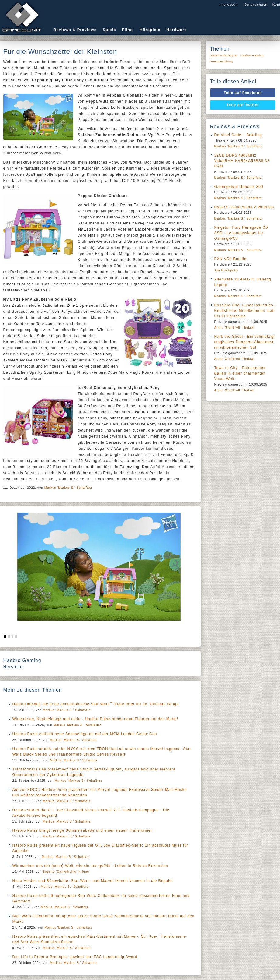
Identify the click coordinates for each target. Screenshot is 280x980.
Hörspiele (150, 30)
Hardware (176, 30)
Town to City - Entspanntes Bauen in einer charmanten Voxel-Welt (240, 373)
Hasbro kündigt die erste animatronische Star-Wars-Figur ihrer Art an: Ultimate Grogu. (96, 704)
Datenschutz (255, 5)
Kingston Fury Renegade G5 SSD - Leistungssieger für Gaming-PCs (241, 233)
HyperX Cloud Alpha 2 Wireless (244, 207)
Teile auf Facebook (243, 93)
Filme (128, 30)
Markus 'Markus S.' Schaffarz (68, 488)
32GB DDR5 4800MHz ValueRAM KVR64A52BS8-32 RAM (242, 161)
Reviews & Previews (75, 30)
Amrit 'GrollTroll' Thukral (234, 328)
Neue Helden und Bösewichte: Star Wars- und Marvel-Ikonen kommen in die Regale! (93, 881)
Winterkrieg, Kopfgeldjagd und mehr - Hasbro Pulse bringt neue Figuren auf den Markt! (95, 719)
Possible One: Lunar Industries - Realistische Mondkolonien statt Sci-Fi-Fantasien (245, 311)
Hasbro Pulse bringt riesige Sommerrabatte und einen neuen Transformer (82, 830)
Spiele (109, 30)
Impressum (229, 5)
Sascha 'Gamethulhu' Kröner (66, 872)
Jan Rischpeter (227, 270)
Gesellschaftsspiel (224, 55)
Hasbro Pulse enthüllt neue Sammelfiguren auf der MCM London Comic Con (85, 734)
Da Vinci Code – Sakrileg (238, 135)
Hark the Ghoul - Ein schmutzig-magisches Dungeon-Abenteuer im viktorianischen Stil (245, 342)
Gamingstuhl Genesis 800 (239, 187)
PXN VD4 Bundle (230, 259)
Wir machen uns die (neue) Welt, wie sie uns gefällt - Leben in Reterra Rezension (90, 866)
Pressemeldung (222, 62)
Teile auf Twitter (243, 105)
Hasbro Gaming (252, 55)
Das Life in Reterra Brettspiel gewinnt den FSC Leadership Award (75, 957)
